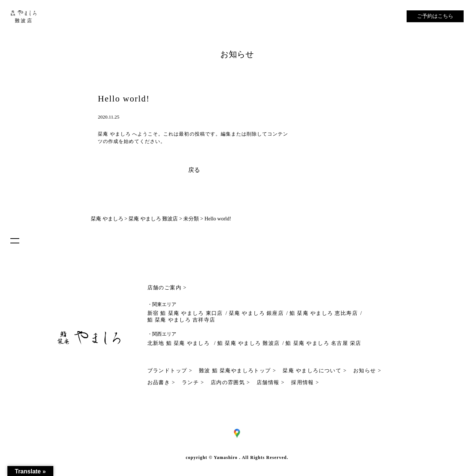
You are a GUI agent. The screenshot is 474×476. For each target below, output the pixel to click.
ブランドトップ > (170, 371)
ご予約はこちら (435, 16)
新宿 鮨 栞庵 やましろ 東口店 (185, 313)
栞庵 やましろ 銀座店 (256, 313)
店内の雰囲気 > (231, 382)
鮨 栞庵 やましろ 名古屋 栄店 (323, 343)
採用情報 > (305, 382)
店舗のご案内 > (167, 288)
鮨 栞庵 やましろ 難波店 (249, 343)
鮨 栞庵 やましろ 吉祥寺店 (181, 320)
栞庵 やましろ (114, 134)
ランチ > (193, 382)
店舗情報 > (271, 382)
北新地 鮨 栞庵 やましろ (180, 343)
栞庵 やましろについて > (315, 371)
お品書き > (161, 382)
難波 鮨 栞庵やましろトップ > (238, 371)
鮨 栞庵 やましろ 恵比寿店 (324, 313)
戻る (194, 170)
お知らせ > (367, 371)
